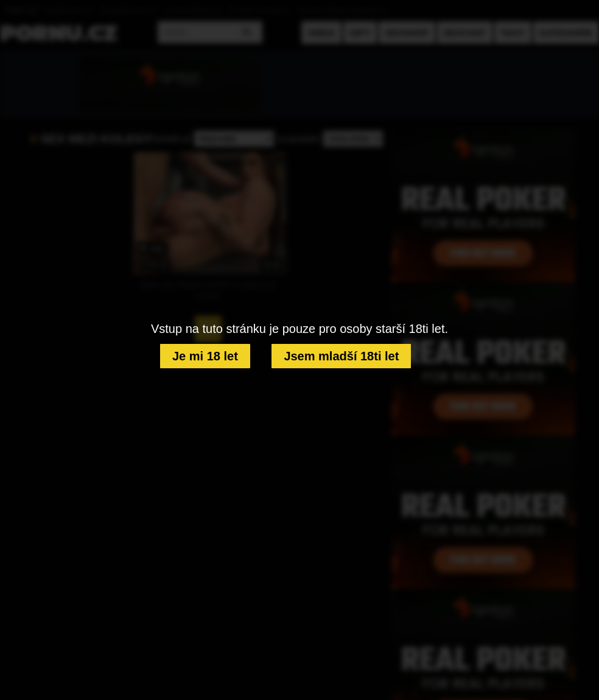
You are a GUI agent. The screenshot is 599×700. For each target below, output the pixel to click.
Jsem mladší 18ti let (341, 356)
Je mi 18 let (205, 356)
